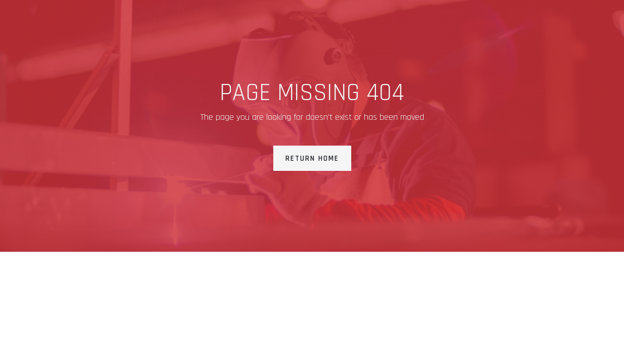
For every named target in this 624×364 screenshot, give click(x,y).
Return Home (312, 158)
